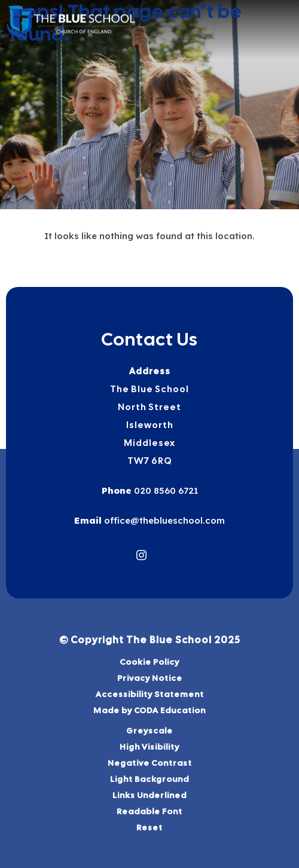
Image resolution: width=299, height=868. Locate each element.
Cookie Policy (149, 662)
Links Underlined (149, 795)
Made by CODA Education (149, 710)
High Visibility (149, 747)
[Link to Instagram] (141, 555)
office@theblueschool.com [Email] (163, 520)
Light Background (149, 779)
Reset (149, 827)
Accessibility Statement (150, 694)
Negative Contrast (150, 763)
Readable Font (149, 811)
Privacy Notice (150, 678)
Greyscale (149, 731)
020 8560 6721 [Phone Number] (165, 490)
